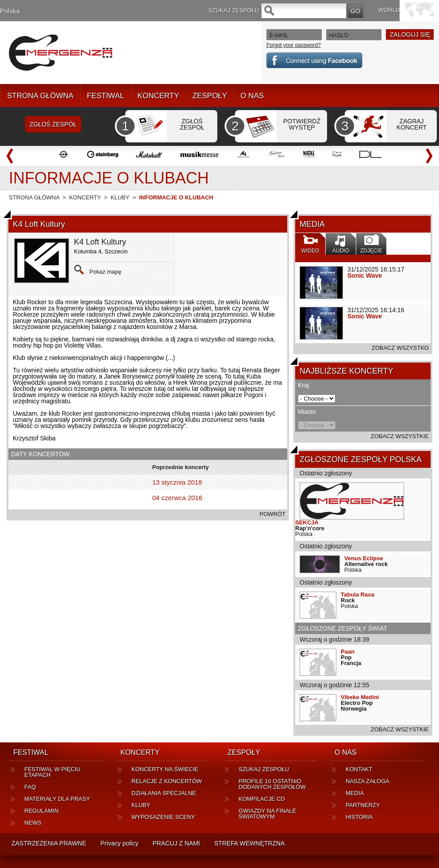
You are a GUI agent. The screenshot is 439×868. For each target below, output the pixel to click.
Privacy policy (119, 843)
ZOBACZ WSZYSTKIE (400, 436)
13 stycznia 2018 (177, 482)
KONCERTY (158, 96)
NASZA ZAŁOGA (368, 781)
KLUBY (120, 197)
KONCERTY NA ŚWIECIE (165, 769)
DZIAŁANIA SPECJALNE (164, 793)
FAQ (30, 787)
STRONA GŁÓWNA (40, 96)
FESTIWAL (105, 96)
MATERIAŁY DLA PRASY (57, 799)
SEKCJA (307, 522)
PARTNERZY (363, 805)
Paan (348, 652)
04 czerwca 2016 (177, 498)
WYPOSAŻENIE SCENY (163, 817)
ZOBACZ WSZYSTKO (400, 348)
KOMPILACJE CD (262, 799)
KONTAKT (359, 769)
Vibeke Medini (360, 697)
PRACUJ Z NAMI (176, 843)
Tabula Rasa (358, 595)
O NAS (252, 96)
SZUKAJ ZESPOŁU (264, 769)
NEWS (33, 823)
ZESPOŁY (210, 96)
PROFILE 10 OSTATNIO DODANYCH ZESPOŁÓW (272, 784)
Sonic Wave (365, 275)
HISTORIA (359, 817)
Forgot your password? (294, 45)
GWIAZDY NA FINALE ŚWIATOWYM (268, 814)
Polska (10, 11)
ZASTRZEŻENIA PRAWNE (49, 843)
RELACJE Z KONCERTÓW (167, 781)
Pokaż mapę (105, 272)
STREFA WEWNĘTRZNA (249, 843)
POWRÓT (273, 514)
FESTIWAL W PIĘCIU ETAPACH (52, 772)
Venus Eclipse (364, 558)
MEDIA (355, 793)
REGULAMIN (41, 811)
